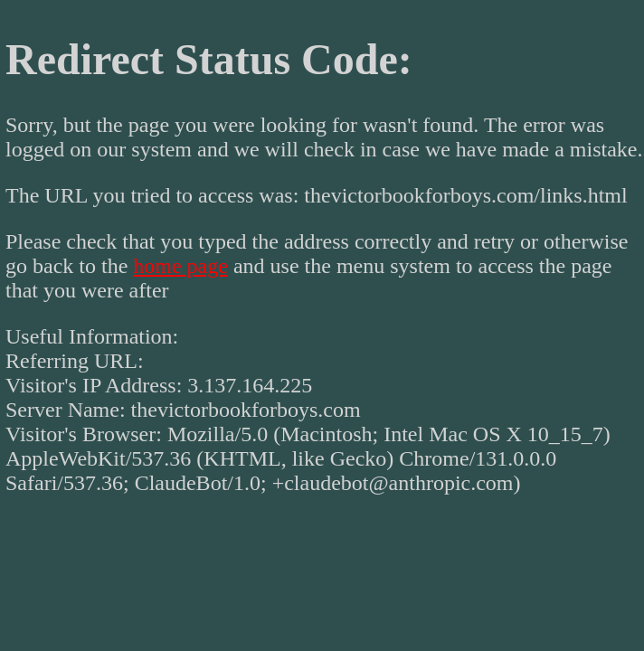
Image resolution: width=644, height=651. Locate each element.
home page (180, 266)
